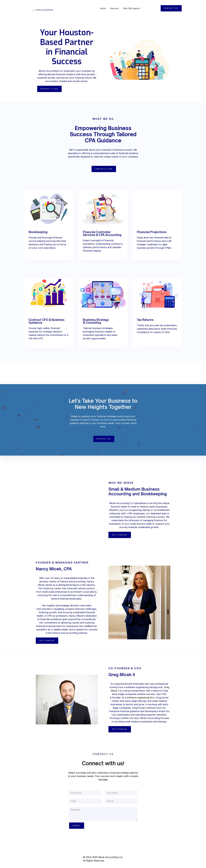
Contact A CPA (49, 89)
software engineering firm (140, 698)
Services (115, 8)
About (103, 8)
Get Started (120, 535)
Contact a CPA (103, 171)
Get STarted (120, 729)
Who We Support (132, 8)
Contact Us (171, 8)
